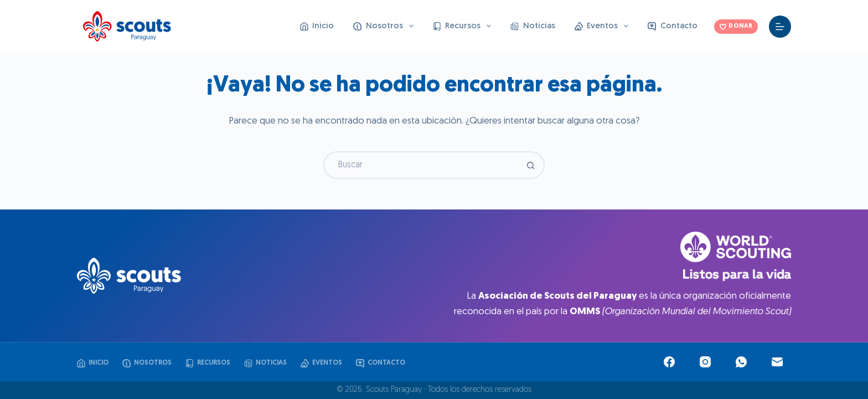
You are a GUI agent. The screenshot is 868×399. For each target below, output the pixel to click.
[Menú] (780, 27)
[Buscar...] (420, 165)
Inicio (317, 26)
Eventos (604, 26)
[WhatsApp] (741, 362)
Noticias (533, 26)
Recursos (464, 26)
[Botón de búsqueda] (531, 165)
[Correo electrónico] (777, 362)
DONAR (736, 27)
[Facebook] (669, 362)
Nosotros (386, 26)
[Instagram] (705, 362)
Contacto (673, 26)
